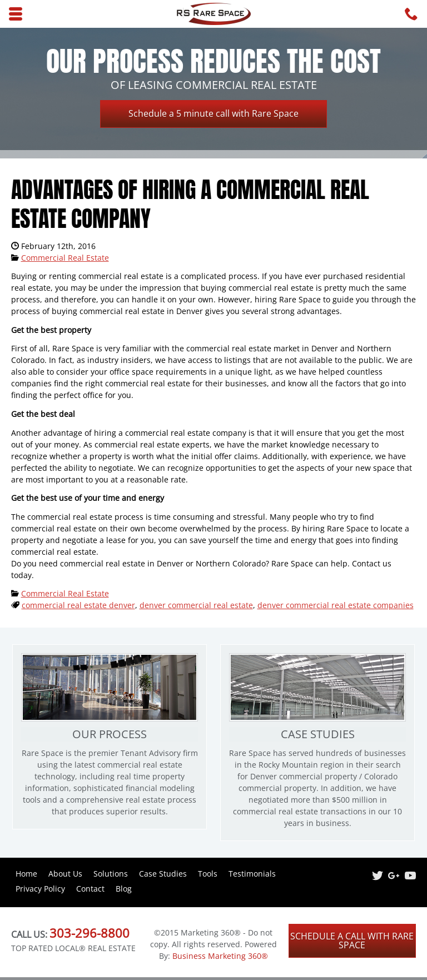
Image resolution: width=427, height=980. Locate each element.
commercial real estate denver (78, 605)
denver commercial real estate (196, 605)
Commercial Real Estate (65, 258)
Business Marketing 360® (220, 956)
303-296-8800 (90, 933)
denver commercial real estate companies (336, 605)
